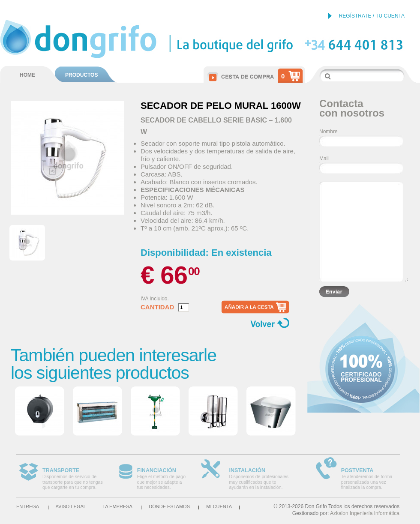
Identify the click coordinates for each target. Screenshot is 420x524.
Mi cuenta (219, 506)
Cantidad (157, 307)
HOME (27, 75)
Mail (324, 159)
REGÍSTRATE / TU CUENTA (372, 16)
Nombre (328, 132)
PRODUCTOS (81, 75)
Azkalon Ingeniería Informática (365, 513)
